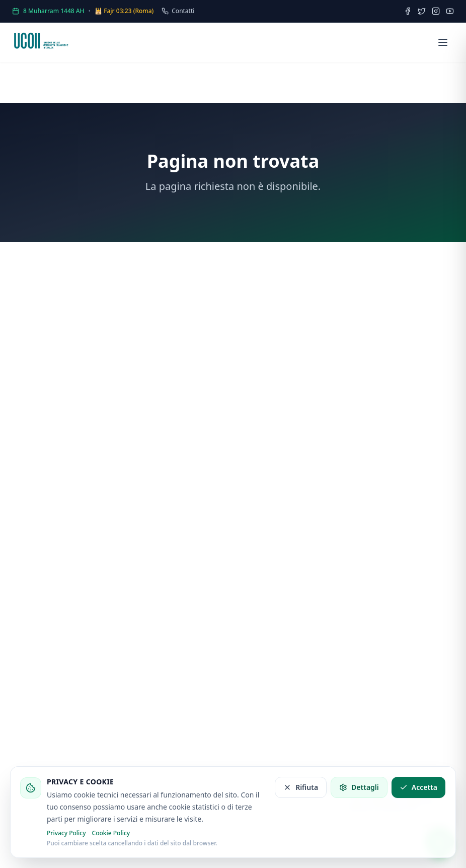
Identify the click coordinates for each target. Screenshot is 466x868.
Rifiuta (301, 787)
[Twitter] (422, 11)
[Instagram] (436, 11)
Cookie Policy (111, 833)
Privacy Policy (66, 833)
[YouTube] (450, 11)
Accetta (418, 787)
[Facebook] (408, 11)
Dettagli (359, 787)
